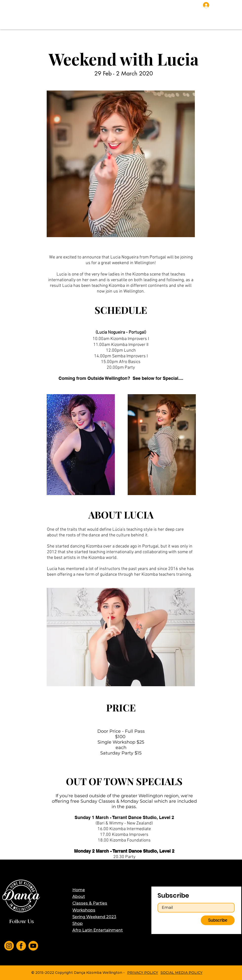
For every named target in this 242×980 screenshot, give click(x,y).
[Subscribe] (218, 920)
